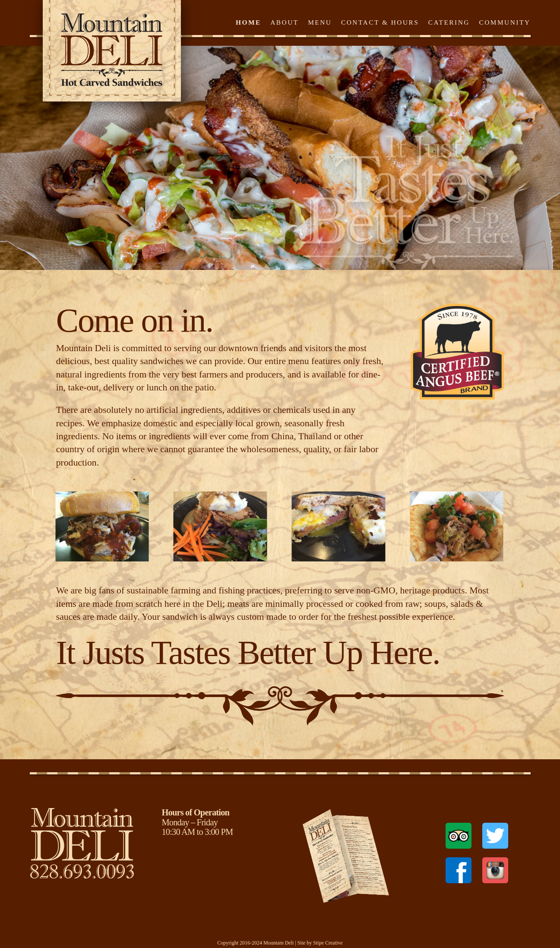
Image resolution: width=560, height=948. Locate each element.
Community (505, 22)
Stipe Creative (328, 943)
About (285, 22)
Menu (320, 22)
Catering (449, 22)
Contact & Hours (380, 22)
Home (248, 22)
